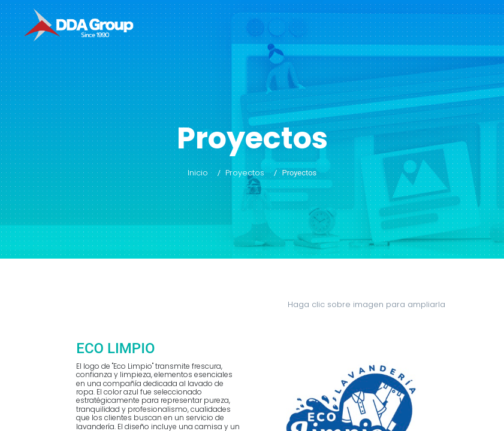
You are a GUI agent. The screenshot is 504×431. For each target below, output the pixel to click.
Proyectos (245, 173)
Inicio (198, 173)
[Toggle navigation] (485, 26)
